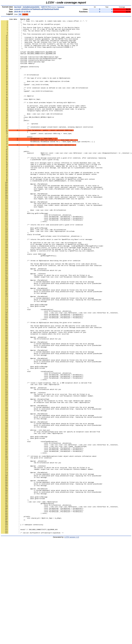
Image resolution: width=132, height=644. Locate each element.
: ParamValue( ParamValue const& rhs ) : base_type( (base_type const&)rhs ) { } (48, 166)
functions (61, 7)
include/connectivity (31, 7)
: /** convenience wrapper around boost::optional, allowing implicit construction (47, 149)
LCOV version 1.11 (72, 640)
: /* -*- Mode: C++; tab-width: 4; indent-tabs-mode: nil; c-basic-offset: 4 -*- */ (44, 22)
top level (18, 7)
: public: (17, 160)
